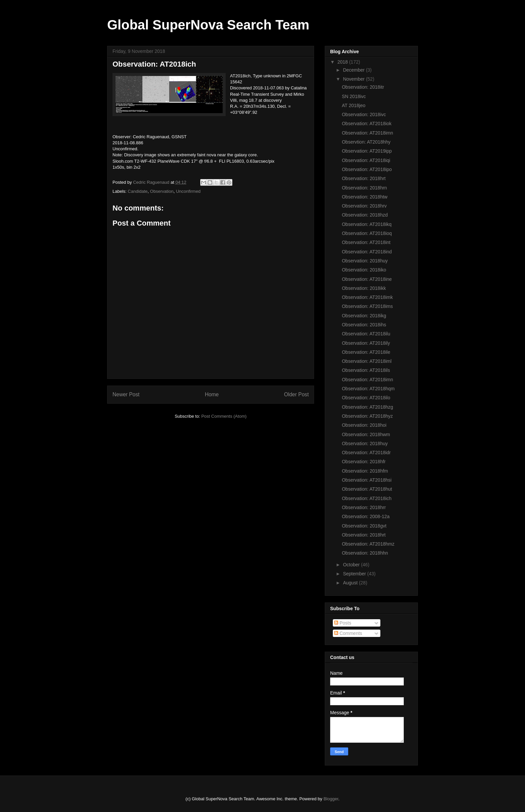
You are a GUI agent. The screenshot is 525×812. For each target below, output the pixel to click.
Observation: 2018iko (364, 270)
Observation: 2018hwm (366, 434)
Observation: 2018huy (365, 261)
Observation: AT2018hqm (368, 389)
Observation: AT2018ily (366, 343)
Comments (348, 633)
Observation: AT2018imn (367, 133)
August (351, 583)
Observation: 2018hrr (364, 507)
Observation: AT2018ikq (367, 224)
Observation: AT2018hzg (367, 407)
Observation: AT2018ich (367, 498)
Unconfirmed (188, 191)
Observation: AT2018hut (367, 489)
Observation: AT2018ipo (367, 169)
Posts (343, 623)
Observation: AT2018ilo (366, 398)
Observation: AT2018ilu (366, 334)
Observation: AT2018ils (366, 370)
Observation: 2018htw (365, 197)
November (354, 79)
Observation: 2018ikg (364, 316)
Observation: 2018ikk (364, 288)
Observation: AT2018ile (366, 352)
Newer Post (126, 394)
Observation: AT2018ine (367, 279)
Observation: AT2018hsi (367, 480)
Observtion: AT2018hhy (366, 142)
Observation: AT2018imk (367, 297)
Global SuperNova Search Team (208, 25)
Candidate (138, 191)
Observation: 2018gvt (364, 526)
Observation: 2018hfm (365, 471)
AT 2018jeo (354, 105)
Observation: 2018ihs (364, 325)
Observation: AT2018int (366, 242)
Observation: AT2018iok (367, 124)
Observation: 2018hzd (365, 215)
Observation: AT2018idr (366, 453)
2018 (343, 62)
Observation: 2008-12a (366, 516)
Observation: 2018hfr (364, 462)
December (354, 70)
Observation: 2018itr (363, 87)
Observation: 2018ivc (364, 114)
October (352, 565)
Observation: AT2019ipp (367, 151)
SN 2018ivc (354, 96)
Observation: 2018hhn (365, 553)
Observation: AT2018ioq (367, 233)
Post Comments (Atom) (224, 416)
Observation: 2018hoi (364, 425)
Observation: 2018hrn (364, 188)
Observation (162, 191)
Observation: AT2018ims (367, 306)
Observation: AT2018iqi (366, 160)
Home (212, 394)
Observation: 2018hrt (364, 178)
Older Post (296, 394)
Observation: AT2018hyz (367, 416)
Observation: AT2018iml (367, 361)
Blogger (331, 799)
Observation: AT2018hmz (368, 544)
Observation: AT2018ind (367, 252)
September (355, 574)
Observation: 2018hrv (364, 206)
